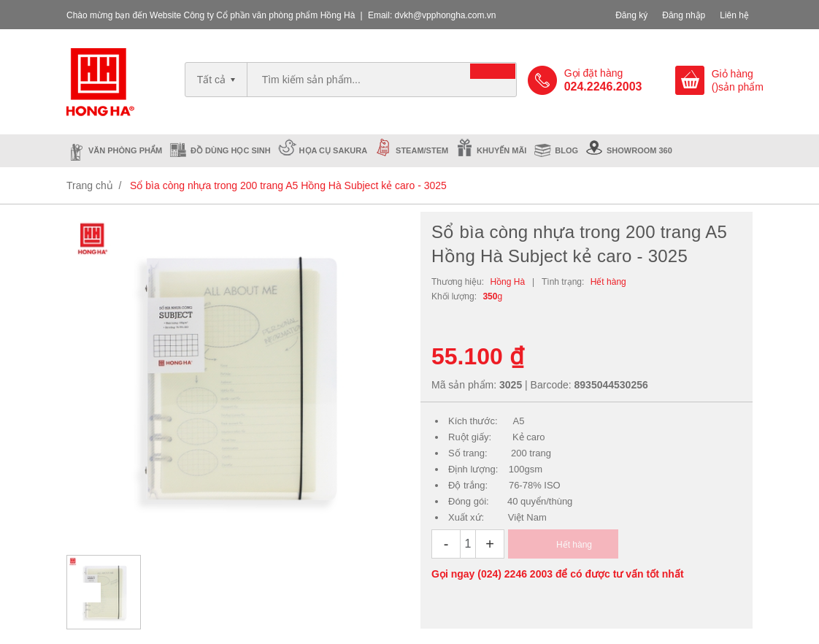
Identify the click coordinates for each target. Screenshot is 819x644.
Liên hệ (734, 15)
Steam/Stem (422, 150)
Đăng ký (631, 15)
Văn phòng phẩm (125, 150)
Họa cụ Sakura (334, 150)
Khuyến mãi (501, 150)
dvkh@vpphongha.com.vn (446, 15)
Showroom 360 (639, 150)
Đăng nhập (684, 15)
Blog (566, 150)
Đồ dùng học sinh (231, 150)
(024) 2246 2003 (515, 574)
